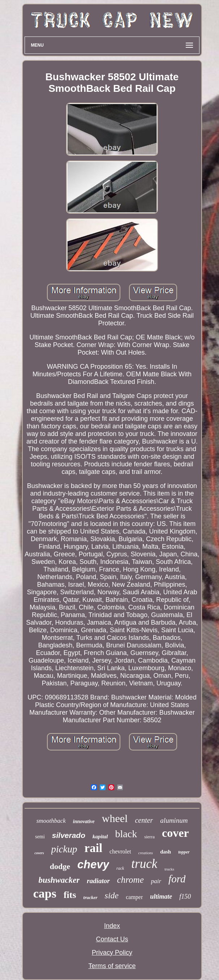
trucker (91, 897)
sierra (149, 837)
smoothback (51, 821)
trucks (169, 869)
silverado (69, 835)
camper (134, 897)
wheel (115, 818)
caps (45, 893)
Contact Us (112, 939)
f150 (185, 896)
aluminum (174, 820)
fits (70, 895)
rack (120, 868)
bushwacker (59, 880)
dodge (60, 866)
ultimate (161, 896)
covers (39, 853)
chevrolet (120, 851)
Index (112, 926)
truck (144, 864)
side (112, 895)
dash (166, 852)
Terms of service (112, 966)
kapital (100, 836)
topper (184, 852)
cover (175, 833)
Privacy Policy (112, 953)
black (126, 834)
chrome (130, 880)
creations (146, 853)
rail (93, 848)
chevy (93, 865)
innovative (84, 821)
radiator (98, 881)
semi (40, 837)
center (144, 820)
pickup (64, 849)
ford (177, 879)
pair (156, 881)
